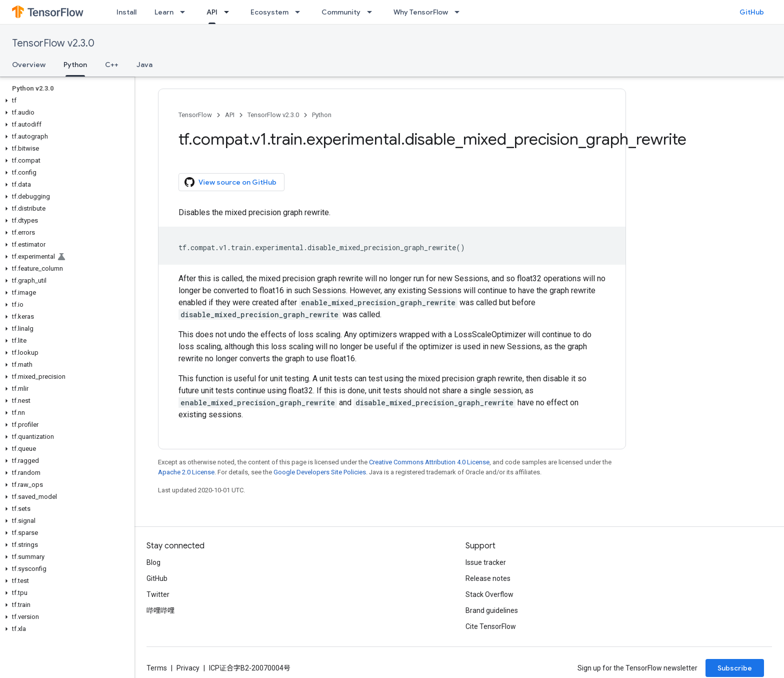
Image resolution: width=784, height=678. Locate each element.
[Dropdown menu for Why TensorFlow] (460, 12)
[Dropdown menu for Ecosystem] (300, 12)
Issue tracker (486, 562)
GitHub (752, 12)
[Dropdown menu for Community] (372, 12)
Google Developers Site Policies (320, 472)
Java (144, 65)
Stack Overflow (489, 594)
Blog (153, 562)
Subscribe (735, 668)
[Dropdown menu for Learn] (185, 12)
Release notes (488, 578)
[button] (65, 101)
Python (322, 115)
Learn (164, 12)
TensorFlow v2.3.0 (53, 43)
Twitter (158, 594)
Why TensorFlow (421, 12)
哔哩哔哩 (160, 610)
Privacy (188, 668)
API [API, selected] (212, 12)
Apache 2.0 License (186, 472)
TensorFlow (195, 115)
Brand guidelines (492, 610)
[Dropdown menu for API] (229, 12)
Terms (157, 668)
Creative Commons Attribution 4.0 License (429, 462)
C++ (112, 65)
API (230, 115)
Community (341, 12)
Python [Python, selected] (75, 65)
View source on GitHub (230, 182)
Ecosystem (269, 12)
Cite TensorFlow (491, 626)
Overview (29, 65)
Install (126, 12)
